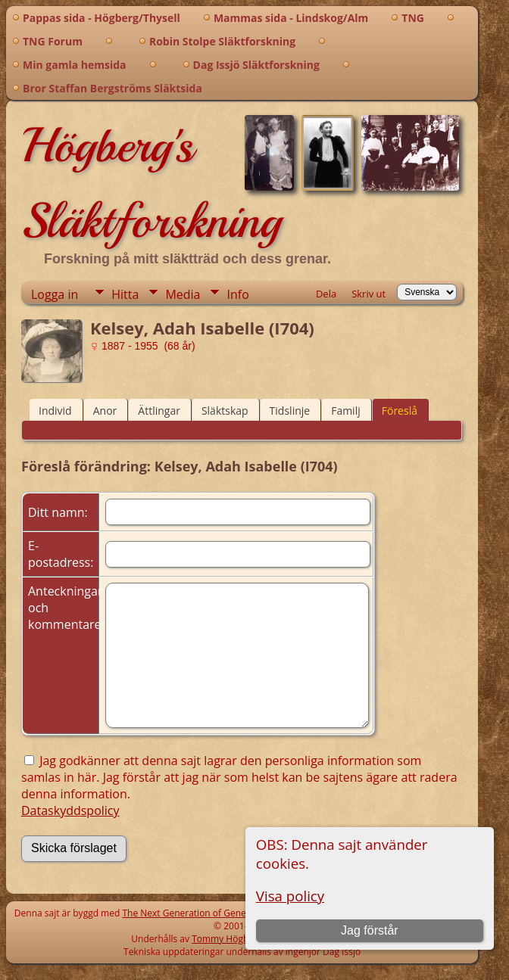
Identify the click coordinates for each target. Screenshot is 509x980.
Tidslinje (290, 411)
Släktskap (225, 411)
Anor (105, 411)
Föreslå (400, 411)
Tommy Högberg (227, 939)
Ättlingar (159, 411)
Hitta (125, 294)
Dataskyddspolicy (70, 810)
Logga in (55, 294)
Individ (55, 411)
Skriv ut (368, 294)
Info (237, 294)
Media (183, 294)
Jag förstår (370, 930)
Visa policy (290, 896)
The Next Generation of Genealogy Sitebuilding (221, 913)
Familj (346, 411)
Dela (326, 294)
